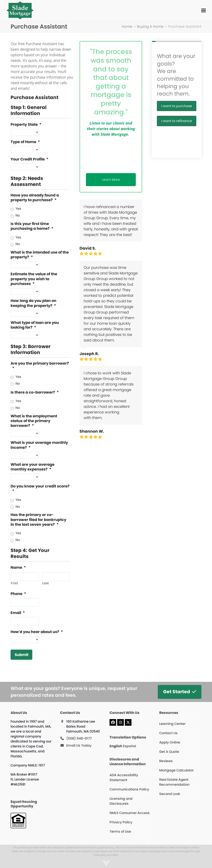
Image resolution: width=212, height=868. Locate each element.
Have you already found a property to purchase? (35, 198)
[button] (204, 10)
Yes (18, 209)
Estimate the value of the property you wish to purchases (34, 279)
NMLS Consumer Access (130, 813)
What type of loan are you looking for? (35, 325)
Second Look (170, 794)
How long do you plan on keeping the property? (33, 303)
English (116, 746)
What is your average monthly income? (39, 445)
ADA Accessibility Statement (124, 778)
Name (18, 567)
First (14, 583)
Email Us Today (79, 745)
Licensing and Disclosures (121, 801)
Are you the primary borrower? (40, 366)
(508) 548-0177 (79, 738)
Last (46, 583)
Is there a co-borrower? (35, 392)
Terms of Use (120, 831)
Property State (26, 124)
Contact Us (168, 733)
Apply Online (170, 742)
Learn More (111, 180)
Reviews (166, 761)
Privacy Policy (121, 822)
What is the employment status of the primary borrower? (34, 421)
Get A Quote (169, 752)
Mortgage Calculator (176, 770)
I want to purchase (177, 106)
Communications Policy (129, 789)
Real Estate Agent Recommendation (174, 782)
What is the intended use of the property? (40, 255)
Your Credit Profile (30, 159)
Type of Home (25, 142)
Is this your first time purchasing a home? (32, 226)
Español (129, 746)
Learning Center (172, 724)
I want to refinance (177, 121)
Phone (18, 594)
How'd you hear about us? (37, 632)
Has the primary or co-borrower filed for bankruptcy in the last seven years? (38, 520)
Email (18, 613)
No (18, 215)
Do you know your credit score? (40, 489)
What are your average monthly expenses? (33, 467)
